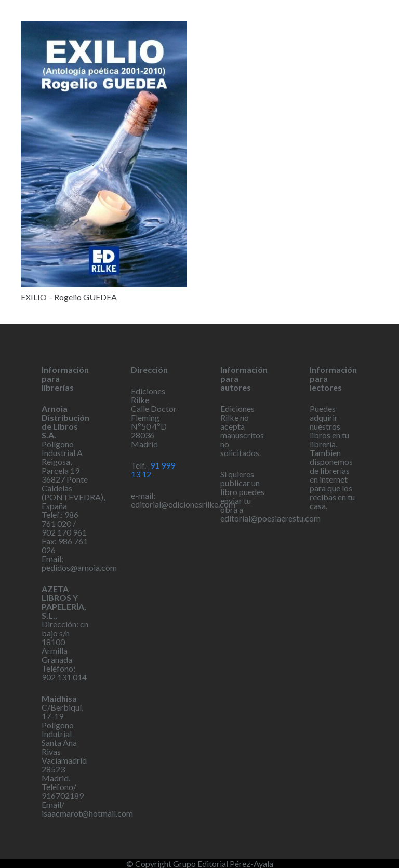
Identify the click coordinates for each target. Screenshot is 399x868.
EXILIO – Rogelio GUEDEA (69, 297)
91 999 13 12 (153, 470)
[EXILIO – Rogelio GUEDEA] (104, 154)
